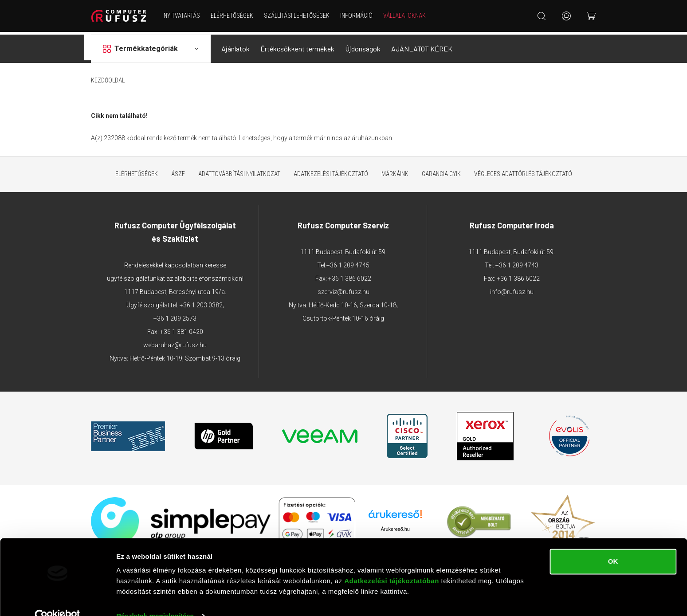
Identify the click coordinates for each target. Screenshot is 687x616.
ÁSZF (178, 171)
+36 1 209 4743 (517, 263)
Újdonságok (363, 46)
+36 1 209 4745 (348, 263)
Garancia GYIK (441, 171)
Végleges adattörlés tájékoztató (523, 171)
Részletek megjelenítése (155, 598)
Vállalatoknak (406, 16)
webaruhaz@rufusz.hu (175, 342)
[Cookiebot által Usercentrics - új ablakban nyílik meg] (57, 599)
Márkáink (395, 171)
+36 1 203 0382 (201, 302)
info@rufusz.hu (512, 289)
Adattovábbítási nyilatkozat (239, 171)
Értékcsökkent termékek (297, 46)
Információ (358, 16)
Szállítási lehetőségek (298, 16)
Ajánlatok (236, 46)
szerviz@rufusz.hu (343, 289)
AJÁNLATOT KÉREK (422, 46)
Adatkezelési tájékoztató (331, 171)
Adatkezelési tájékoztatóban (392, 563)
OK (613, 544)
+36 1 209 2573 (175, 316)
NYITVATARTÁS (184, 16)
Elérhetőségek (234, 16)
